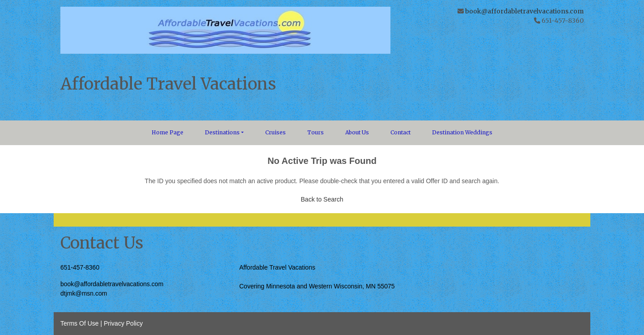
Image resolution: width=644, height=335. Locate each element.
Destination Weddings (462, 132)
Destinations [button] (222, 132)
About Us (357, 132)
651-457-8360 (80, 267)
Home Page (167, 132)
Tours (316, 132)
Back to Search (322, 199)
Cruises (275, 132)
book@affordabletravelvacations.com (524, 11)
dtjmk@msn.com (84, 293)
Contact (400, 132)
